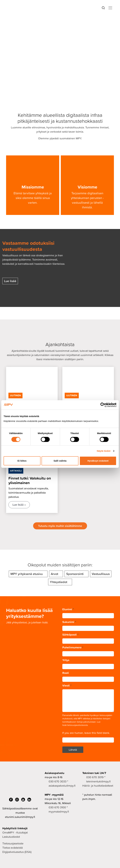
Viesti (67, 685)
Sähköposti (70, 634)
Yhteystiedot (59, 582)
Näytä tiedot (104, 451)
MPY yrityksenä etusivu (27, 574)
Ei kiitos (22, 461)
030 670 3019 (95, 777)
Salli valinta (60, 461)
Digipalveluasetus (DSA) (17, 852)
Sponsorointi (75, 574)
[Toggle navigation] (110, 8)
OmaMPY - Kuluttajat (15, 832)
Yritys (66, 660)
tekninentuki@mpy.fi (98, 781)
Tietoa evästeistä (12, 848)
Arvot (54, 574)
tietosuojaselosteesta (77, 725)
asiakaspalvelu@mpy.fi (62, 786)
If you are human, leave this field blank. (86, 733)
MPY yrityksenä (16, 26)
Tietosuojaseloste (13, 843)
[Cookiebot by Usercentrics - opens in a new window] (103, 405)
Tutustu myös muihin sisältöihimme (60, 526)
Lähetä (73, 750)
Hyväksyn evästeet (98, 461)
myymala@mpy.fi (59, 812)
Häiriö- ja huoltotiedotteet (98, 786)
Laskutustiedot (11, 837)
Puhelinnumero (73, 647)
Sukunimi (69, 622)
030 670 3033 (57, 781)
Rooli (66, 673)
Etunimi (68, 609)
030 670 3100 (57, 807)
